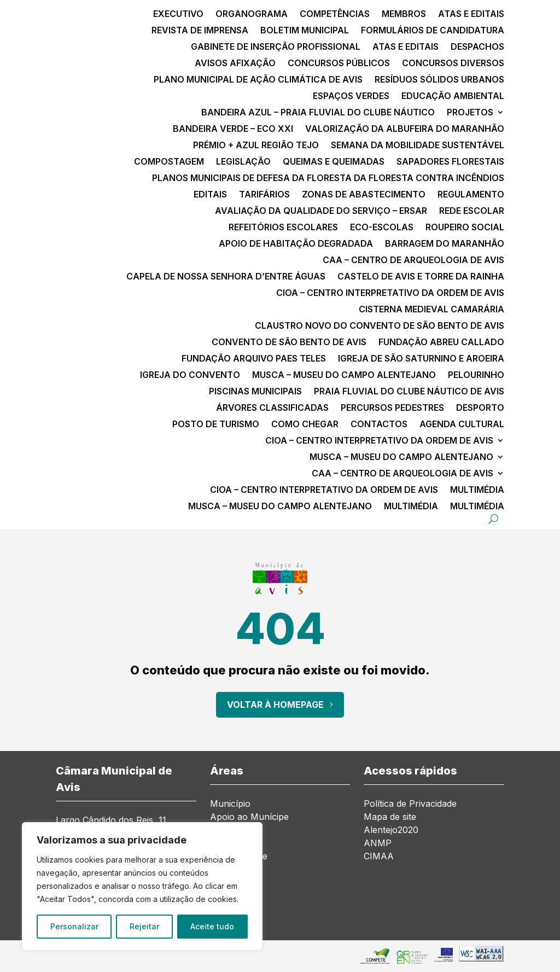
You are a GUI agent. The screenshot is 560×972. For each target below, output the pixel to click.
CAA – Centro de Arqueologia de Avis (413, 261)
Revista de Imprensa (200, 31)
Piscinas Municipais (255, 392)
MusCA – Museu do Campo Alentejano (344, 376)
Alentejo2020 (391, 830)
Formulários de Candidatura (433, 31)
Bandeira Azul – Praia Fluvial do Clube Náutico (318, 113)
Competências (335, 14)
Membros (404, 14)
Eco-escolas (382, 228)
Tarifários (264, 195)
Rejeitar (144, 926)
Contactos (379, 425)
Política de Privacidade (410, 804)
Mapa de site (390, 817)
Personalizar (74, 926)
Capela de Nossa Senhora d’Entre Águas (226, 277)
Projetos (470, 113)
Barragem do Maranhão (445, 244)
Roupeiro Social (465, 228)
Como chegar (305, 425)
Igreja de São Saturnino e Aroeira (421, 359)
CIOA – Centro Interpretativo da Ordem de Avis (390, 293)
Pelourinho (476, 376)
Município (230, 804)
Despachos (477, 47)
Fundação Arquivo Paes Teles (254, 359)
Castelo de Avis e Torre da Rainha (421, 277)
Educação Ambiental (453, 97)
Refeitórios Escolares (283, 228)
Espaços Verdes (351, 97)
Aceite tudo (212, 926)
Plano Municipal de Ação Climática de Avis (258, 80)
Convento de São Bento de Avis (289, 343)
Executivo (178, 14)
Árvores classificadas (272, 408)
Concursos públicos (339, 64)
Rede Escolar (472, 211)
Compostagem (169, 162)
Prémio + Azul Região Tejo (256, 146)
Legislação (243, 162)
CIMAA (379, 856)
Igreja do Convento (190, 376)
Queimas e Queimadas (334, 162)
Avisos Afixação (235, 64)
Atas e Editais (471, 14)
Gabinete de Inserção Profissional (276, 47)
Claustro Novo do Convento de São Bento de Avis (380, 326)
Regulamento (471, 195)
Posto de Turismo (216, 425)
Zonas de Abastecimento (364, 195)
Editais (210, 195)
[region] (142, 886)
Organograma (252, 14)
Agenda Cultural (462, 425)
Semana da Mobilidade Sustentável (418, 146)
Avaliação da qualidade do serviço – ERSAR (321, 211)
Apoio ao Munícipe (249, 817)
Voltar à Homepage (275, 705)
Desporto (480, 408)
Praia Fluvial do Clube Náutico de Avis (409, 392)
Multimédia (477, 490)
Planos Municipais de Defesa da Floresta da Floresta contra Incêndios (328, 179)
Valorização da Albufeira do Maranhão (405, 129)
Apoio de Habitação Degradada (296, 244)
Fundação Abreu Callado (441, 343)
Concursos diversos (453, 64)
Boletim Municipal (305, 31)
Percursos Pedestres (392, 408)
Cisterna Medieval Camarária (431, 310)
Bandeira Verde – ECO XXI (233, 129)
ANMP (378, 843)
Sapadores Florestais (450, 162)
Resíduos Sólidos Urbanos (439, 80)
